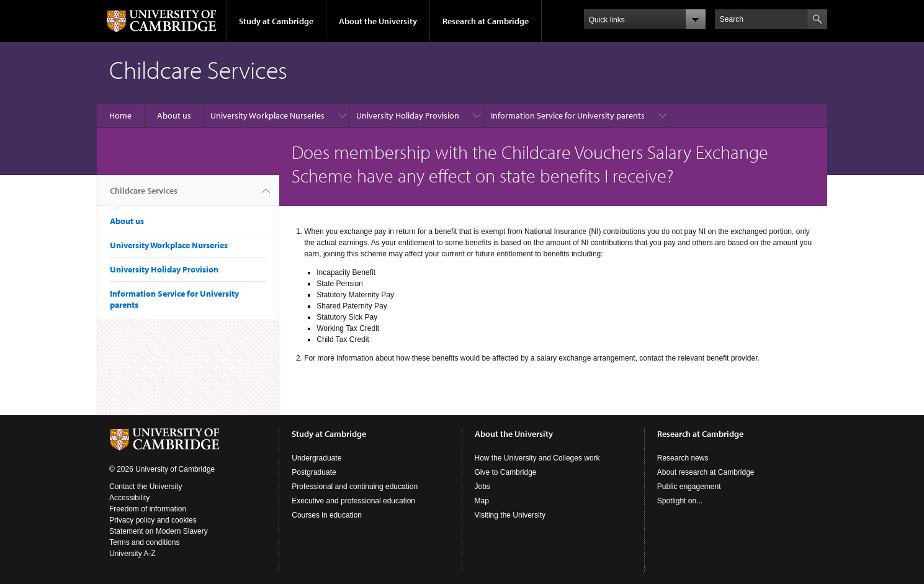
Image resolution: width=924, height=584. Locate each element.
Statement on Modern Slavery (159, 531)
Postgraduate (314, 472)
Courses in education (327, 515)
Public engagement (689, 487)
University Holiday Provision (408, 115)
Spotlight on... (680, 501)
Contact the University (146, 487)
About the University (378, 21)
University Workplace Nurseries (267, 115)
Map (482, 501)
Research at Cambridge (486, 21)
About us (174, 115)
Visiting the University (510, 515)
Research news (683, 458)
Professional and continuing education (355, 487)
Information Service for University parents (568, 115)
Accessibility (129, 498)
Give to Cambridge (506, 472)
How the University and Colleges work (537, 458)
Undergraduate (316, 458)
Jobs (482, 487)
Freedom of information (148, 509)
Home (120, 115)
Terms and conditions (144, 542)
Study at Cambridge (276, 21)
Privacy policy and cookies (153, 520)
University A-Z (132, 554)
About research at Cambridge (706, 472)
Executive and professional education (353, 501)
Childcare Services (144, 195)
